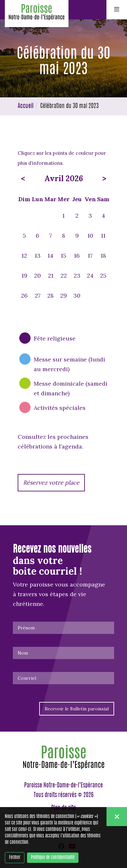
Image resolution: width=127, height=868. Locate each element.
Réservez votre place (51, 483)
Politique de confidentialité (53, 858)
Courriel (27, 678)
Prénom (26, 628)
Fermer (15, 858)
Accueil (26, 106)
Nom (23, 653)
